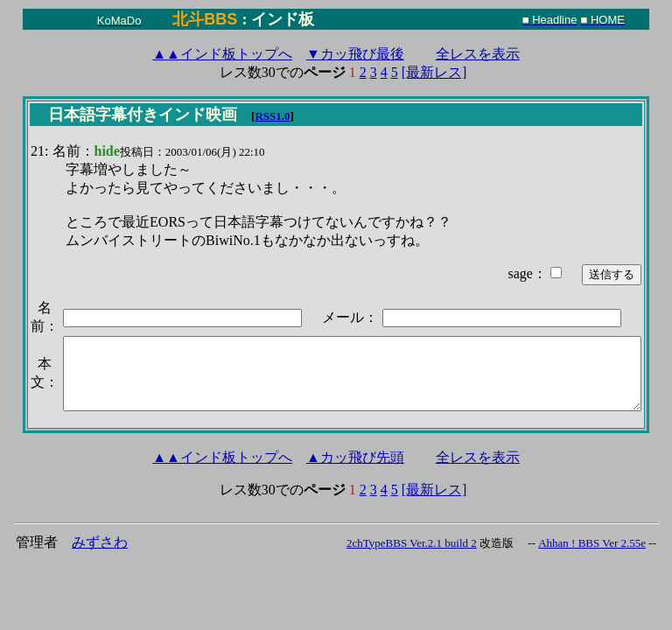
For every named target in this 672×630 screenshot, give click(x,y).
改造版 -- (507, 543)
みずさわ (100, 542)
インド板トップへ (222, 54)
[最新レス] (434, 72)
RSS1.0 (272, 116)
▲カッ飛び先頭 (355, 457)
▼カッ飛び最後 (355, 54)
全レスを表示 (478, 54)
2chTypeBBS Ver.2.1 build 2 (412, 543)
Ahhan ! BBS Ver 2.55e (592, 543)
